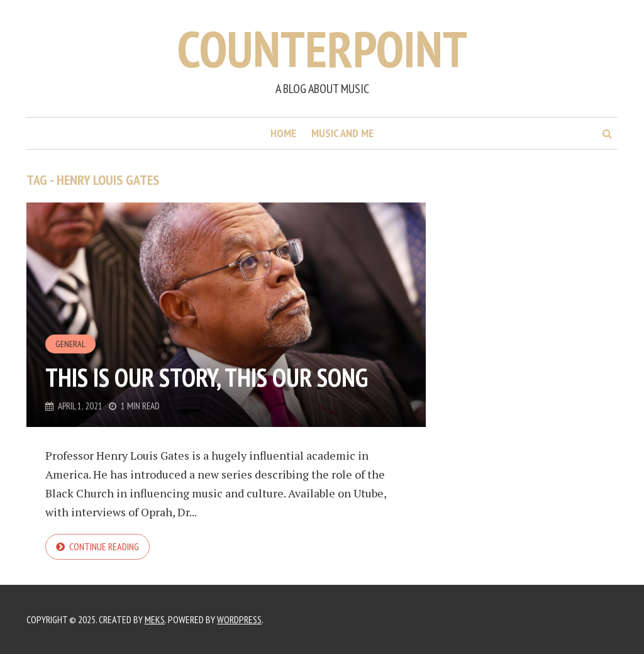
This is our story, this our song (207, 377)
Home (283, 133)
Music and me (342, 133)
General (70, 344)
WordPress (239, 619)
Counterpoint (322, 49)
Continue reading (104, 546)
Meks (155, 619)
